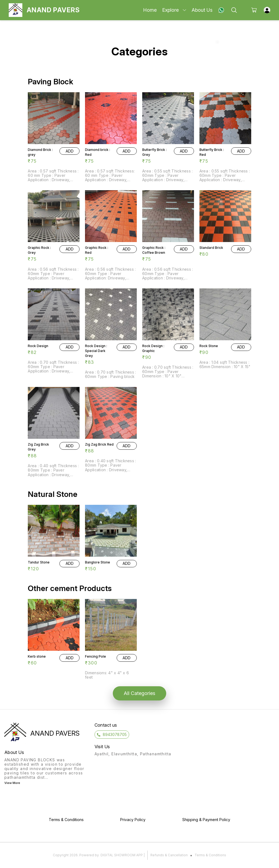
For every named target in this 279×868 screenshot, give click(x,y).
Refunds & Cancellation (169, 855)
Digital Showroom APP (122, 855)
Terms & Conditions (210, 855)
